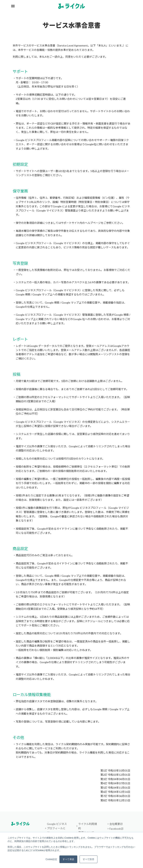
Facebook (116, 829)
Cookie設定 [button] (51, 859)
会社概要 (116, 824)
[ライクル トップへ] (72, 6)
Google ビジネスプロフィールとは (57, 828)
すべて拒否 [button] (88, 859)
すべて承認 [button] (68, 859)
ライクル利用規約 (88, 826)
